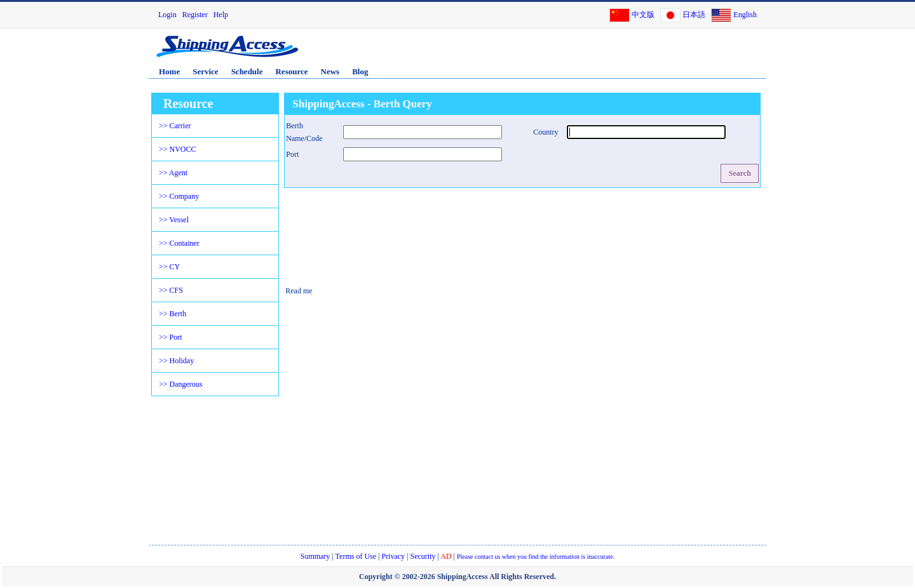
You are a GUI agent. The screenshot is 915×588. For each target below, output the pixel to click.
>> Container (179, 243)
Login (167, 15)
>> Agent (173, 173)
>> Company (179, 196)
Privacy (393, 556)
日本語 (694, 15)
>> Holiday (176, 361)
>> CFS (171, 290)
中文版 (643, 15)
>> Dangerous (181, 384)
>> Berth (173, 314)
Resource (291, 71)
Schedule (247, 71)
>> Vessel (174, 220)
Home (169, 71)
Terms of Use (356, 556)
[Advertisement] (616, 53)
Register (195, 15)
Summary (315, 556)
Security (423, 556)
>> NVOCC (178, 149)
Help (221, 15)
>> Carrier (175, 126)
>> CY (169, 267)
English (745, 15)
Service (205, 71)
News (330, 71)
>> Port (171, 337)
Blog (360, 71)
